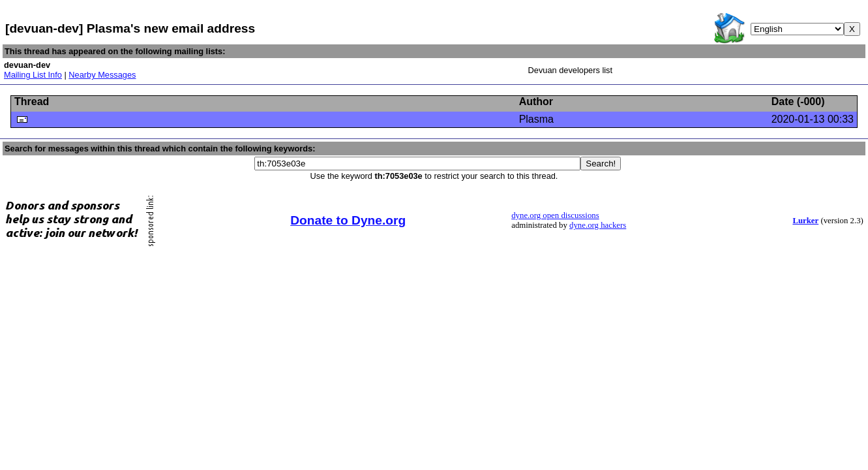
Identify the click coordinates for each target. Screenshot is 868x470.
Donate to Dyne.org (348, 220)
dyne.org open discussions (555, 215)
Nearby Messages (102, 75)
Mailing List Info (33, 75)
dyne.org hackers (598, 225)
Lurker (805, 221)
